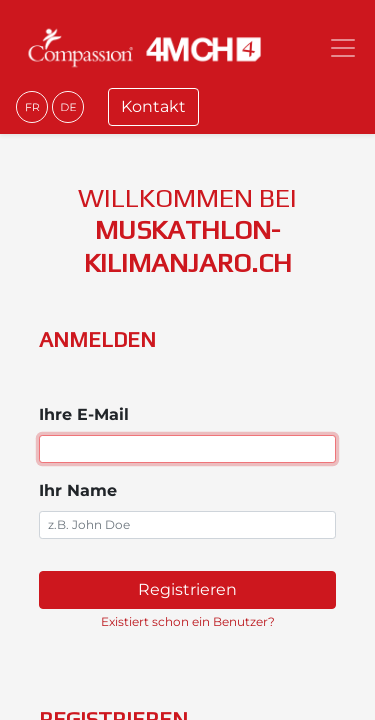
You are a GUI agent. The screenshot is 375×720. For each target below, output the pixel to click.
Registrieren (187, 589)
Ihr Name (78, 490)
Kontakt (153, 106)
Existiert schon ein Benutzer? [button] (188, 621)
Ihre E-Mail (84, 414)
